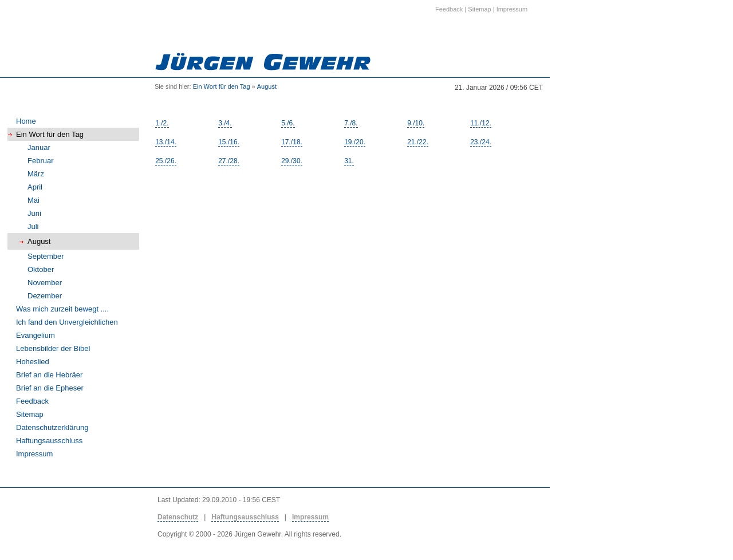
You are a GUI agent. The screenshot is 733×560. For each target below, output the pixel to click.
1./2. (162, 123)
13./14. (166, 142)
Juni (34, 213)
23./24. (481, 142)
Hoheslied (33, 362)
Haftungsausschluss (49, 441)
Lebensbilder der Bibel (53, 348)
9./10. (416, 123)
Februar (41, 161)
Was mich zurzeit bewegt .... (62, 309)
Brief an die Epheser (50, 388)
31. (349, 161)
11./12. (481, 123)
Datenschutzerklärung (52, 427)
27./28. (229, 161)
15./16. (229, 142)
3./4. (225, 123)
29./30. (292, 161)
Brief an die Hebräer (49, 375)
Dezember (45, 296)
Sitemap (30, 414)
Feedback (32, 401)
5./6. (288, 123)
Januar (39, 147)
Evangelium (36, 335)
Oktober (41, 269)
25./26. (166, 161)
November (45, 283)
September (46, 256)
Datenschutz (178, 517)
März (36, 174)
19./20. (355, 142)
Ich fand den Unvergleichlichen (67, 322)
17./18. (292, 142)
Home (26, 121)
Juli (33, 226)
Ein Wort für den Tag (222, 86)
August (267, 86)
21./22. (418, 142)
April (35, 187)
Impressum (34, 454)
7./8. (351, 123)
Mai (34, 200)
